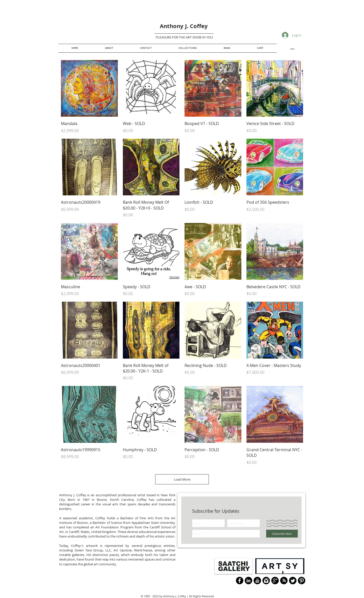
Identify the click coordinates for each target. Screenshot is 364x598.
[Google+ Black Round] (275, 581)
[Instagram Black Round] (266, 581)
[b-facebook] (240, 581)
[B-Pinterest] (302, 581)
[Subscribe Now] (282, 534)
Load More (182, 479)
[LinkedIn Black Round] (248, 581)
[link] (295, 49)
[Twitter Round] (293, 581)
